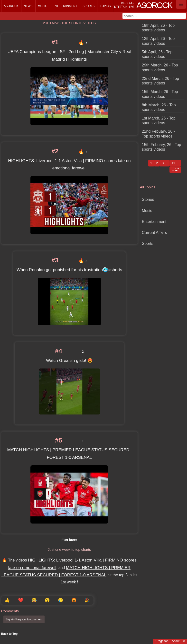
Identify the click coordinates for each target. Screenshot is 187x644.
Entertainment (65, 6)
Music (43, 6)
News (28, 6)
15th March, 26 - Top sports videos (160, 94)
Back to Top (9, 634)
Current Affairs (154, 232)
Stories (148, 199)
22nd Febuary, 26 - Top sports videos (159, 133)
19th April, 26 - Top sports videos (158, 28)
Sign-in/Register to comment (24, 619)
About (176, 641)
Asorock (11, 6)
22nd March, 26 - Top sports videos (161, 81)
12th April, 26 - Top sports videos (158, 41)
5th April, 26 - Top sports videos (157, 54)
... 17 (175, 169)
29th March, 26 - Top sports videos (160, 67)
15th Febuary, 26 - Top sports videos (162, 147)
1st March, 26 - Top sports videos (159, 120)
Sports (89, 6)
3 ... (164, 163)
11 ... (175, 163)
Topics (105, 6)
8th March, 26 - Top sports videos (159, 107)
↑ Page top (161, 641)
